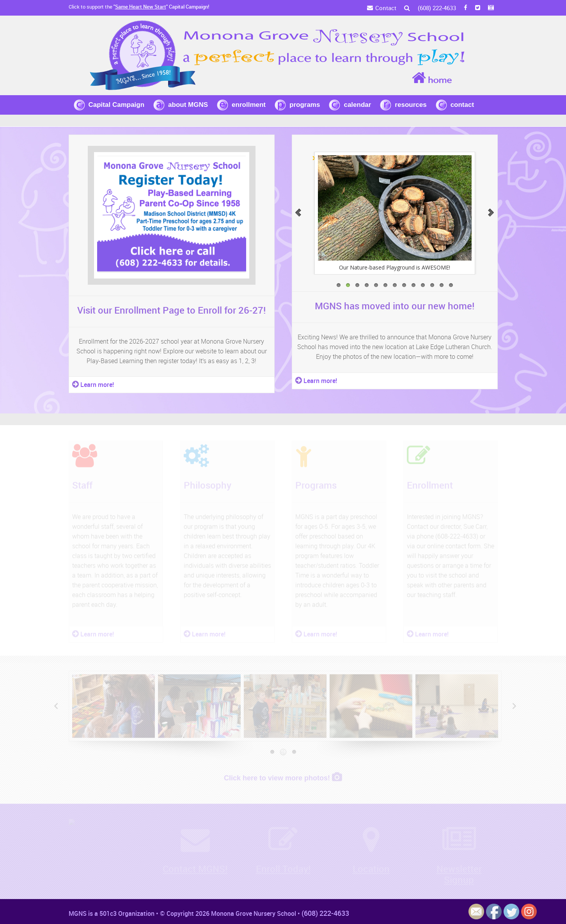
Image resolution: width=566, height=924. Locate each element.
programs (305, 105)
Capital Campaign (117, 105)
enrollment (249, 105)
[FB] (466, 8)
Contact (386, 8)
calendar (357, 105)
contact (462, 105)
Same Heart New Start (141, 7)
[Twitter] (478, 8)
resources (411, 105)
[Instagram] (491, 8)
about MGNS (188, 105)
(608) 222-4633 (437, 8)
